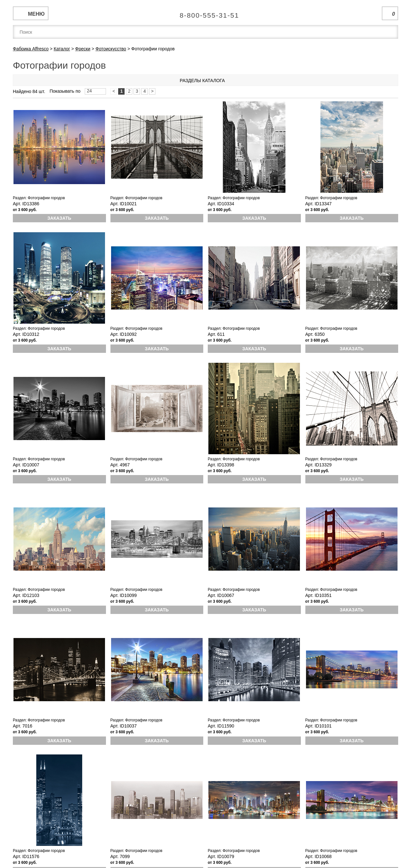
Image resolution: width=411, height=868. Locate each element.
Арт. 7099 (120, 856)
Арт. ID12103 (26, 595)
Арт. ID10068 (319, 856)
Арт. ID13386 (26, 204)
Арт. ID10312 (26, 334)
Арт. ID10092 (124, 334)
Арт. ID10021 (124, 204)
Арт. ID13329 (319, 465)
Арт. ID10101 (319, 726)
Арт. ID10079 (221, 856)
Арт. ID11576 (26, 856)
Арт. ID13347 (319, 204)
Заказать (59, 218)
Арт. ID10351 (319, 595)
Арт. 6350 (315, 334)
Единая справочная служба (206, 13)
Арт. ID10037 (124, 726)
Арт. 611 (216, 334)
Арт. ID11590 (221, 726)
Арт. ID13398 (221, 465)
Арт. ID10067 (221, 595)
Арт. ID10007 (26, 465)
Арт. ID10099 (124, 595)
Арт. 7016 (23, 726)
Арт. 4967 (120, 465)
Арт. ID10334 (221, 204)
